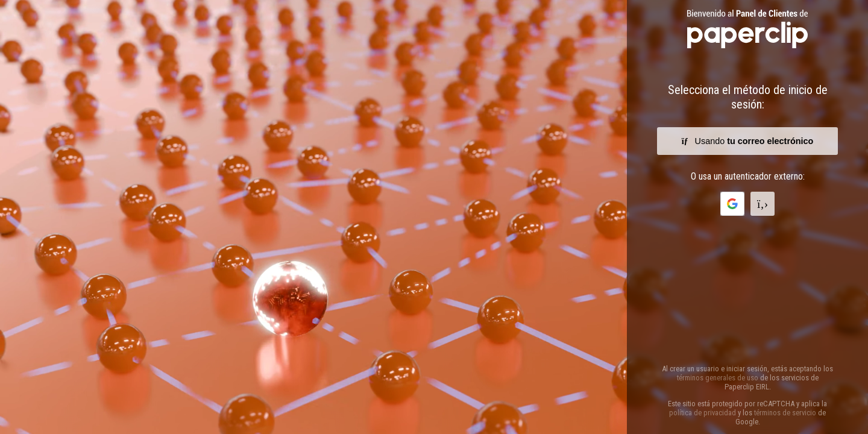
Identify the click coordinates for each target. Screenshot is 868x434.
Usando (748, 141)
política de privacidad (703, 413)
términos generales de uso (718, 378)
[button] (732, 204)
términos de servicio (785, 413)
